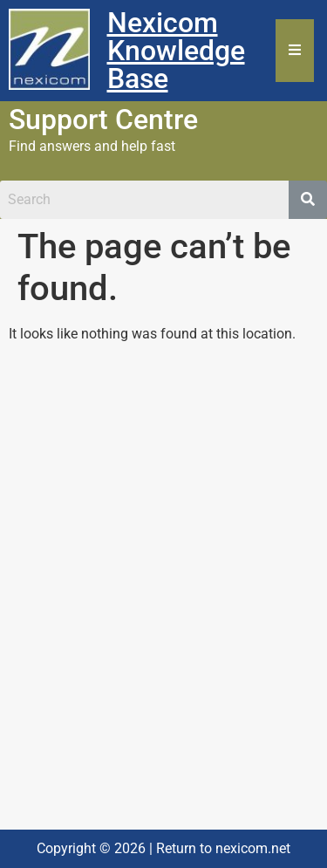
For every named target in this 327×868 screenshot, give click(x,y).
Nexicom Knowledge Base (176, 51)
